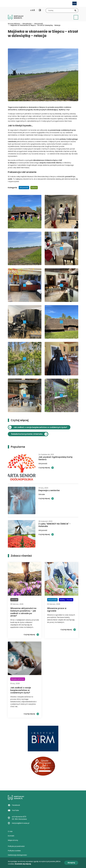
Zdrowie (42, 494)
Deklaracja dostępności (17, 855)
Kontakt (11, 836)
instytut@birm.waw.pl (21, 823)
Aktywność (39, 24)
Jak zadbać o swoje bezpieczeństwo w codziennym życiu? (40, 427)
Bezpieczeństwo (18, 679)
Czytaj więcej (44, 468)
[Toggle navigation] (76, 17)
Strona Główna (14, 24)
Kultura (34, 188)
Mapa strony (13, 840)
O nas (10, 831)
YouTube (15, 810)
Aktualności (27, 24)
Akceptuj (71, 863)
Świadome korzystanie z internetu (27, 434)
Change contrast (40, 10)
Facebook (16, 805)
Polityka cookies (14, 851)
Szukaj (75, 10)
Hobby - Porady (66, 600)
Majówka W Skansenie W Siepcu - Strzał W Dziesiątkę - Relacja (35, 25)
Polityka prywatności (16, 846)
